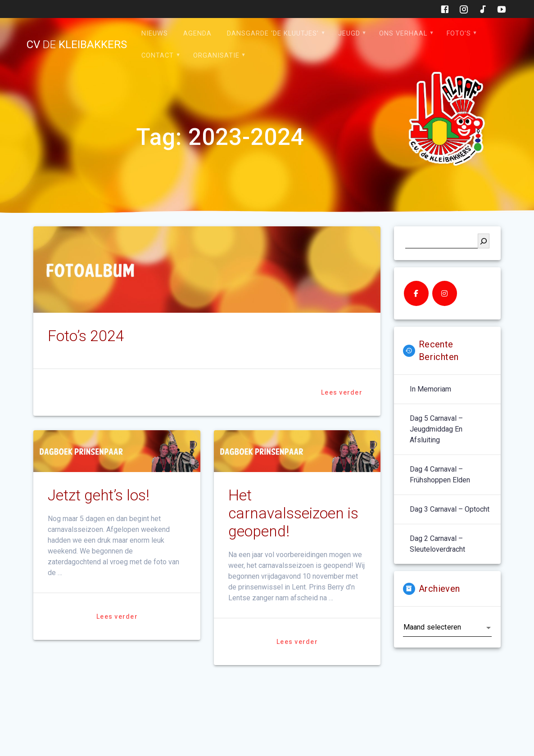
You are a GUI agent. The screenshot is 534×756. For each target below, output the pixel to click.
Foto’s (459, 34)
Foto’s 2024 (86, 336)
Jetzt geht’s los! (99, 495)
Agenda (197, 34)
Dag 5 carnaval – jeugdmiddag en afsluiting (436, 429)
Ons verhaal (403, 34)
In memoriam (430, 389)
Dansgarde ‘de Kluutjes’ (273, 34)
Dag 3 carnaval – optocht (450, 509)
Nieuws (155, 34)
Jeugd (349, 34)
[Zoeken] (484, 241)
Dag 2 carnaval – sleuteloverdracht (437, 544)
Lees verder (342, 392)
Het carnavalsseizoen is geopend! (293, 513)
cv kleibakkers (77, 45)
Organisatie (216, 56)
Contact (158, 56)
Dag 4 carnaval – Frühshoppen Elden (440, 475)
